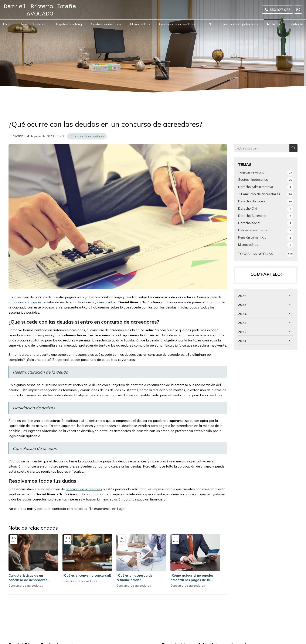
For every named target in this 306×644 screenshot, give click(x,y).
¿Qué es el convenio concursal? (87, 575)
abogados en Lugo (23, 302)
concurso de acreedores (84, 489)
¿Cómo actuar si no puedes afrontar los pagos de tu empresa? (192, 578)
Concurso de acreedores (87, 136)
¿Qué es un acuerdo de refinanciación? (135, 578)
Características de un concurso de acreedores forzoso (28, 578)
